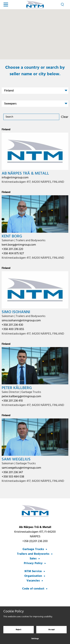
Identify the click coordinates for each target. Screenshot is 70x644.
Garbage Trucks (33, 549)
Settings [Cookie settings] (35, 639)
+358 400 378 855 (13, 329)
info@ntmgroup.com (15, 178)
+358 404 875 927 (13, 254)
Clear (65, 117)
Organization (33, 576)
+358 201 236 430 (12, 325)
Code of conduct (33, 589)
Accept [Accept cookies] (52, 630)
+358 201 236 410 (12, 401)
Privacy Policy (33, 563)
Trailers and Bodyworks (33, 554)
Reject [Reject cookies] (19, 630)
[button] (37, 33)
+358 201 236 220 (12, 249)
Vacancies (33, 581)
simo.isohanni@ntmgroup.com (21, 321)
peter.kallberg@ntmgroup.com (21, 396)
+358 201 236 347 (12, 472)
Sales (33, 559)
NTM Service (33, 571)
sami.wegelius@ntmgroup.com (21, 468)
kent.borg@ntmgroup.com (19, 245)
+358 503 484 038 (13, 477)
